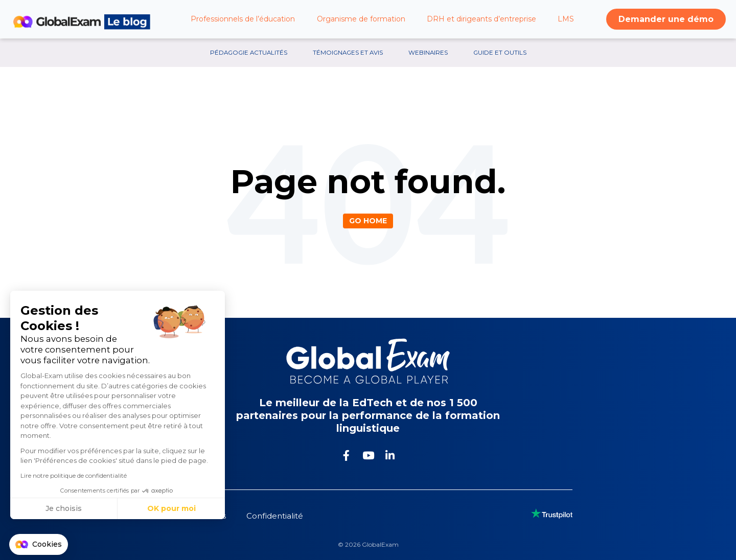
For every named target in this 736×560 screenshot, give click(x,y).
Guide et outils (500, 53)
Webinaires (428, 53)
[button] (39, 545)
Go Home (368, 221)
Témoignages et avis (348, 53)
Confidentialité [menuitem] (275, 516)
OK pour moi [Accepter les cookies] (171, 508)
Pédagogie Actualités (249, 53)
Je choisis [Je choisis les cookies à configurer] (64, 508)
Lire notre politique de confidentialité (74, 475)
